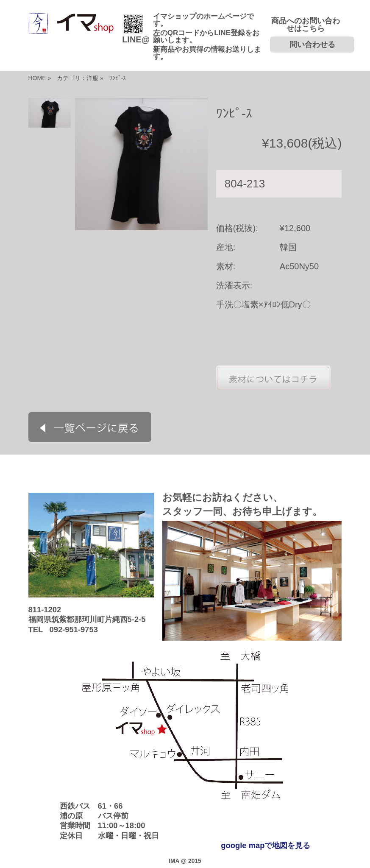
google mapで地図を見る (266, 845)
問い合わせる (312, 45)
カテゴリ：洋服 (78, 78)
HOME (37, 78)
